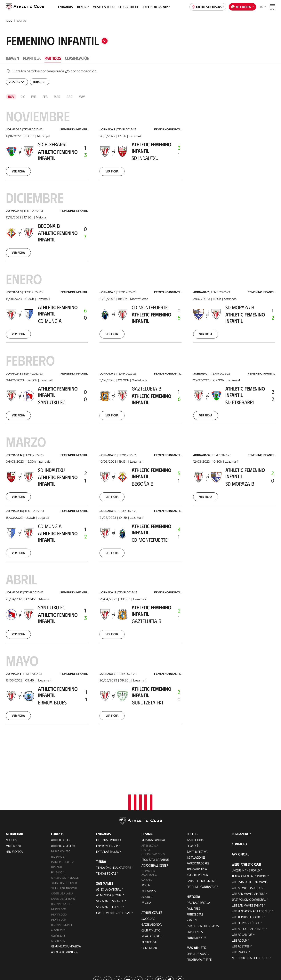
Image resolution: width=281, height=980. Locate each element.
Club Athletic (129, 7)
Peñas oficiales (152, 896)
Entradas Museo (108, 812)
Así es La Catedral (109, 849)
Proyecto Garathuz (155, 820)
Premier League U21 (63, 822)
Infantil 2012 (59, 869)
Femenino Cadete (61, 864)
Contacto (239, 804)
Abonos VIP (149, 902)
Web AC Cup (239, 900)
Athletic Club (60, 800)
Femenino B (58, 817)
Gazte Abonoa (152, 884)
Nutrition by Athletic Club (250, 918)
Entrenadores (197, 898)
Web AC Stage (241, 906)
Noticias (11, 800)
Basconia (57, 827)
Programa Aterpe (199, 919)
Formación (148, 831)
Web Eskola (240, 912)
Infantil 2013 (59, 880)
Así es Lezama (150, 805)
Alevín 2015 (58, 901)
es (263, 7)
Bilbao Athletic (60, 811)
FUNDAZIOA (240, 794)
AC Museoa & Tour (109, 855)
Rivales (192, 880)
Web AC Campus (242, 895)
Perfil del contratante (202, 847)
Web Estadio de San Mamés (250, 842)
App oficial (240, 814)
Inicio (9, 21)
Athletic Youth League (65, 838)
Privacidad (134, 961)
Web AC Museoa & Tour (248, 848)
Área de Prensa (197, 835)
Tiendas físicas (106, 833)
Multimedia (13, 806)
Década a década (198, 863)
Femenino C (58, 832)
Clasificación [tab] (77, 58)
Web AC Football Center (248, 889)
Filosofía (193, 806)
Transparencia (197, 829)
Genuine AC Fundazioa (66, 906)
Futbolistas (195, 874)
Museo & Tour (104, 7)
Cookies (117, 961)
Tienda (83, 7)
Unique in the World (246, 830)
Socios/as (148, 879)
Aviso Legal (154, 961)
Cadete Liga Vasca (62, 853)
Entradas (65, 7)
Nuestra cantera (153, 800)
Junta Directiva (197, 812)
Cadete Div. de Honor (64, 859)
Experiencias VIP (156, 7)
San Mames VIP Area (110, 861)
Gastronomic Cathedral (113, 873)
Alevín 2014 (58, 895)
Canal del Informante (202, 841)
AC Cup (146, 845)
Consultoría (149, 835)
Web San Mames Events (247, 865)
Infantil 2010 (59, 874)
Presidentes (195, 892)
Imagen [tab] (12, 58)
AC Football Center (155, 825)
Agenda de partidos (65, 912)
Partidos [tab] (53, 58)
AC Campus (149, 851)
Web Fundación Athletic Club (252, 871)
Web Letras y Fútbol (246, 883)
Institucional (196, 800)
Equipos (146, 810)
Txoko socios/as (208, 6)
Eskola (146, 863)
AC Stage (147, 857)
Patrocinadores (198, 823)
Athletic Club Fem (63, 806)
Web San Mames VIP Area (249, 854)
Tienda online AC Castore (113, 828)
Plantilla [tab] (32, 58)
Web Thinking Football (248, 877)
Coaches (147, 840)
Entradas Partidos (109, 800)
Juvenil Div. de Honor (64, 843)
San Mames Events (109, 867)
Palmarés (193, 868)
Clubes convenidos (153, 814)
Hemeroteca (14, 812)
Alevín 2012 (58, 890)
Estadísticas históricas (203, 886)
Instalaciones (196, 817)
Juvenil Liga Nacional (64, 848)
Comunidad (149, 908)
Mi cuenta (243, 6)
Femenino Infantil (62, 885)
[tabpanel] (140, 403)
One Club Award (198, 914)
